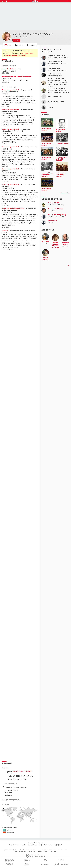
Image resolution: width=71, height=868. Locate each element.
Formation (31, 850)
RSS (21, 850)
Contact (17, 850)
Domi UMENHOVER (54, 69)
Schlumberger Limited (10, 90)
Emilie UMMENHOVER (55, 62)
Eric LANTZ (45, 242)
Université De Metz (9, 69)
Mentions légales (31, 851)
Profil (9, 45)
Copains (32, 45)
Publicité (25, 850)
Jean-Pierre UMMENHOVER (57, 89)
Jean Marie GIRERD (65, 244)
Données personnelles (62, 850)
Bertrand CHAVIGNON (55, 209)
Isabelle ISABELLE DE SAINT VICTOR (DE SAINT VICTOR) (55, 247)
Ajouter (17, 40)
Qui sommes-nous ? (9, 850)
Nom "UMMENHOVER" (55, 97)
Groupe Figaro (39, 851)
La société (37, 850)
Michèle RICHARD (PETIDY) (57, 215)
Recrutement (52, 850)
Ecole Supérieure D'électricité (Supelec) (17, 76)
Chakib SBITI (52, 221)
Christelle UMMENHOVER (56, 79)
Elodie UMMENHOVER (55, 74)
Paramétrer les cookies (20, 851)
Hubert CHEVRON (54, 203)
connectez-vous (27, 53)
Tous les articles (44, 850)
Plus (68, 265)
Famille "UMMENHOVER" (56, 102)
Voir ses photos (65, 193)
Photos (20, 45)
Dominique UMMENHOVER (57, 56)
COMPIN (5, 230)
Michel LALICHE (45, 258)
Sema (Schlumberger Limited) (13, 208)
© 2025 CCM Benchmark (50, 851)
